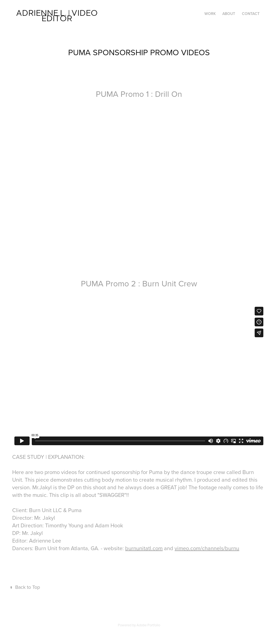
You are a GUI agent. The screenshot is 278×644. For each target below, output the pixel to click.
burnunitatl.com (144, 548)
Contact (251, 14)
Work (210, 14)
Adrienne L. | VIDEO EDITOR (58, 15)
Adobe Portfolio (148, 625)
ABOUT (229, 14)
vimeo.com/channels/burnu (207, 548)
